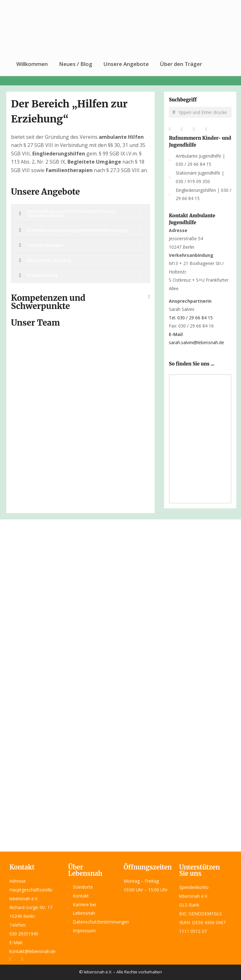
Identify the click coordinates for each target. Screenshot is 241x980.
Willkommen (32, 64)
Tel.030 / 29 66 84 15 (191, 318)
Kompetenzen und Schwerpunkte (48, 302)
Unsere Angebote (126, 64)
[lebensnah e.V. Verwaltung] (200, 438)
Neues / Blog (76, 64)
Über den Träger (181, 64)
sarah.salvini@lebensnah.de (196, 342)
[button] (80, 300)
